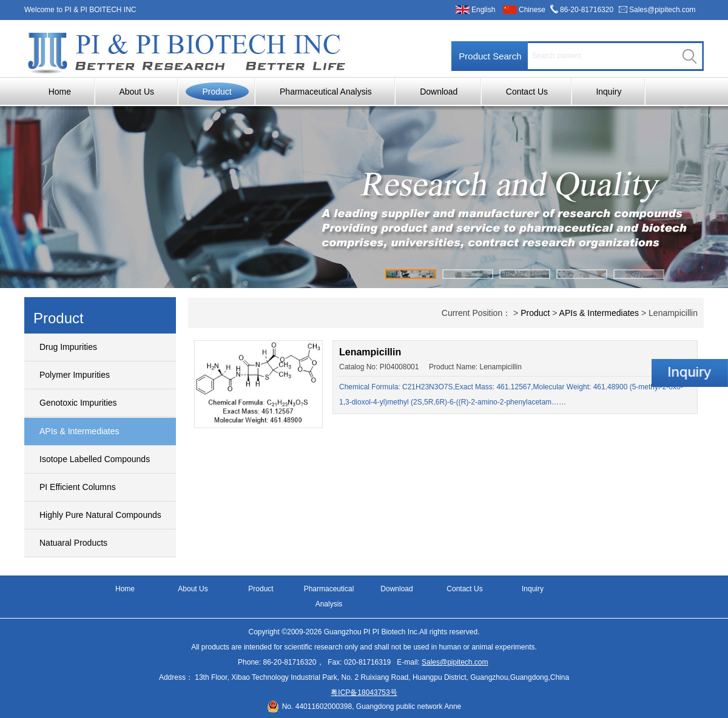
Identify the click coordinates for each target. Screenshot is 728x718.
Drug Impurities (68, 347)
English (483, 10)
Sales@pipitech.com (662, 10)
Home (60, 92)
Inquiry (608, 92)
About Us (136, 92)
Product (217, 92)
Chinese (532, 10)
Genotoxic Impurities (78, 403)
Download (439, 92)
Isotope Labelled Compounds (95, 459)
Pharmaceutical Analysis (326, 92)
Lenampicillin (370, 352)
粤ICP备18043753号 (364, 693)
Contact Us (527, 92)
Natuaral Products (73, 543)
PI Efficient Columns (78, 487)
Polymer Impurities (75, 375)
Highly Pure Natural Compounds (100, 515)
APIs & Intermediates (79, 431)
